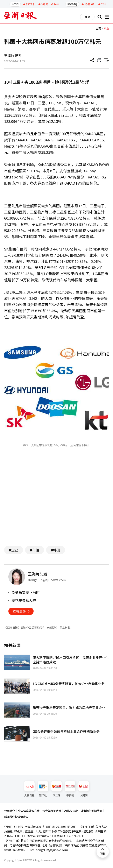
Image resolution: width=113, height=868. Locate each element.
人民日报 (29, 789)
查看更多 (19, 611)
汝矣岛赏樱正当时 (26, 592)
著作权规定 (71, 811)
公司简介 (9, 811)
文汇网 (56, 789)
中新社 (70, 789)
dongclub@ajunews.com (52, 850)
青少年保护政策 (52, 811)
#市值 (35, 550)
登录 (87, 17)
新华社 (43, 789)
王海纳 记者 (13, 55)
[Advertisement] (57, 503)
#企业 (14, 550)
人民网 (84, 789)
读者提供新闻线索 (91, 811)
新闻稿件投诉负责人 (16, 817)
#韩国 (56, 550)
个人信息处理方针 (29, 811)
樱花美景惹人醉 (24, 600)
